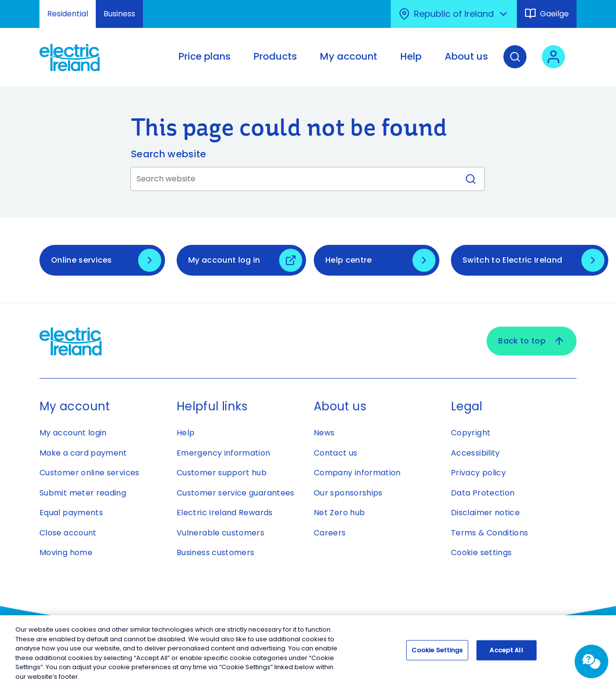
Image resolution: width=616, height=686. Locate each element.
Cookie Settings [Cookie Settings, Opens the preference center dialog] (437, 653)
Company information (357, 473)
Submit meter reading (83, 493)
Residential (68, 14)
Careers (330, 533)
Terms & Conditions (489, 533)
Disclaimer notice (485, 513)
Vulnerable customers (220, 533)
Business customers (215, 553)
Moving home (66, 553)
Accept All (506, 653)
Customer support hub (222, 473)
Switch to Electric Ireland (512, 260)
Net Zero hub (339, 513)
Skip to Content (16, 6)
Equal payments (71, 513)
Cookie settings (481, 553)
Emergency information (224, 453)
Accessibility (475, 453)
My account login (73, 433)
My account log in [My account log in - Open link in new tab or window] (224, 260)
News (324, 433)
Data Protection (483, 493)
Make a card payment (83, 453)
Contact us (336, 453)
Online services (82, 260)
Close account (68, 533)
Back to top (532, 341)
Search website (168, 154)
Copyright (471, 433)
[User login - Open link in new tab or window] (553, 64)
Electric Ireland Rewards (225, 513)
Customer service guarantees (236, 493)
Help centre (349, 260)
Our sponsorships (348, 493)
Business (119, 14)
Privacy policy (478, 473)
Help (186, 433)
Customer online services (90, 473)
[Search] (515, 64)
